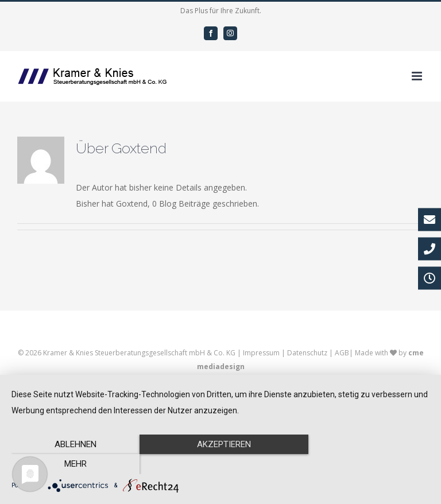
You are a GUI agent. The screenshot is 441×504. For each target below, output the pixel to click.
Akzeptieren (220, 464)
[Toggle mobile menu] (418, 76)
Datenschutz (307, 353)
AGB (342, 353)
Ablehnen (74, 464)
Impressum (261, 353)
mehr (367, 464)
